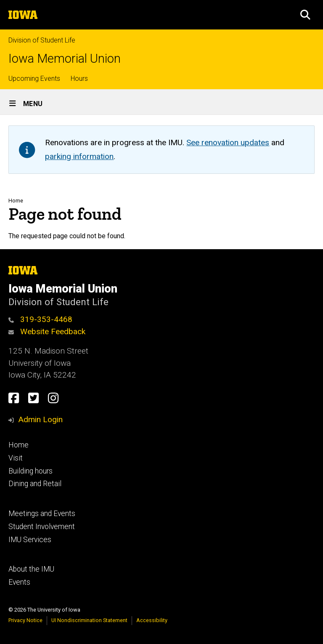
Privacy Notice (25, 620)
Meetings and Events (42, 514)
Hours (79, 79)
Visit (16, 458)
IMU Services (30, 540)
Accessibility (152, 620)
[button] (305, 15)
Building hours (30, 471)
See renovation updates (228, 142)
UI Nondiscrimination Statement (89, 620)
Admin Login (40, 419)
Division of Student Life (42, 40)
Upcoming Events (34, 79)
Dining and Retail (35, 484)
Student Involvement (42, 527)
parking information (79, 156)
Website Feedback (47, 331)
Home (16, 201)
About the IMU (31, 569)
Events (19, 582)
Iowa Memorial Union (65, 59)
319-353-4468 (40, 319)
